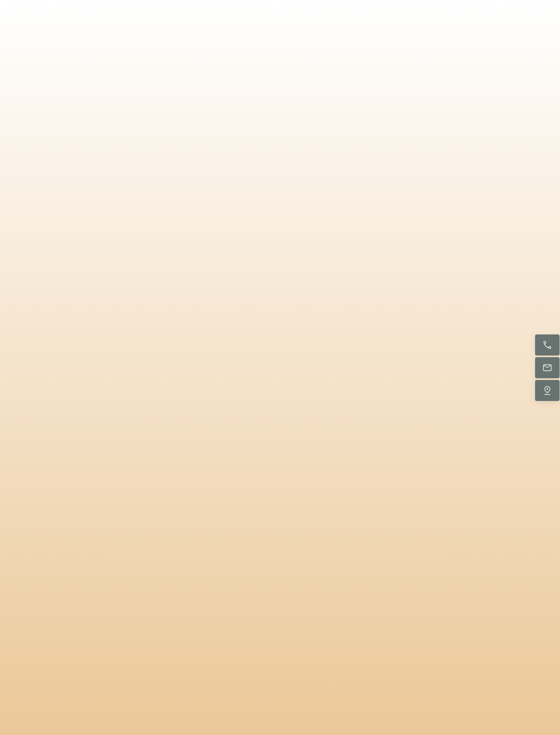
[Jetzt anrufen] (547, 345)
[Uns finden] (547, 390)
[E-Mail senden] (547, 368)
